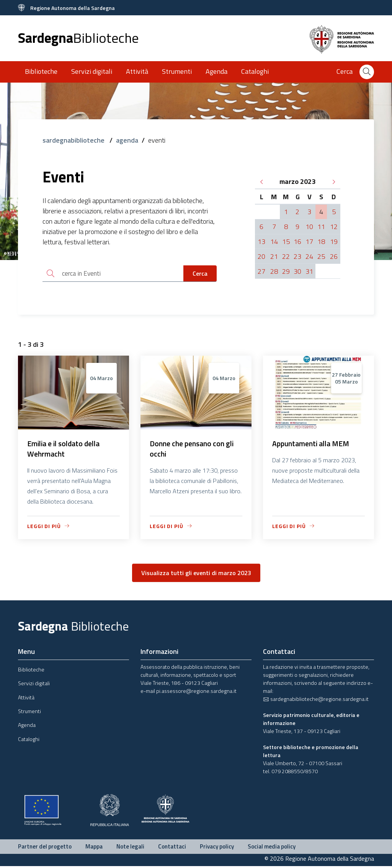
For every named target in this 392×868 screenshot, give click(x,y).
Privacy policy (217, 848)
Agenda (216, 71)
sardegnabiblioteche (74, 140)
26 (334, 256)
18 (321, 241)
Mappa (94, 848)
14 (274, 241)
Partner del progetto (45, 848)
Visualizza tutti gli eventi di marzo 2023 (196, 574)
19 (334, 241)
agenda (127, 140)
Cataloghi (255, 71)
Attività (137, 71)
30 (297, 271)
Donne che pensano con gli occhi (193, 450)
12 (334, 227)
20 (261, 256)
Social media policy (272, 848)
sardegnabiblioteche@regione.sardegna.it (316, 700)
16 (297, 241)
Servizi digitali (92, 71)
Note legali (130, 848)
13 (261, 241)
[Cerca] (367, 72)
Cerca (200, 274)
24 (309, 256)
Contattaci (172, 848)
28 (274, 271)
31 (309, 271)
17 (309, 241)
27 (261, 271)
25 (321, 256)
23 (297, 256)
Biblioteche (41, 71)
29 (286, 271)
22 (286, 256)
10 (309, 227)
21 (274, 256)
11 (321, 227)
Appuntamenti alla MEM (313, 445)
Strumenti (177, 71)
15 (286, 241)
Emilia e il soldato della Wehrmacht (66, 450)
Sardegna (78, 38)
